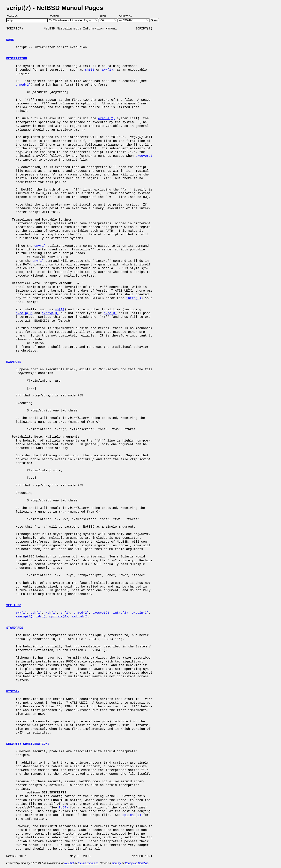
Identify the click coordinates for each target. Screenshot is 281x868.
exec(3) (110, 313)
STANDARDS (15, 628)
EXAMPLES (14, 362)
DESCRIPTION (17, 59)
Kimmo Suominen (88, 863)
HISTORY (13, 692)
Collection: (126, 16)
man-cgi (116, 863)
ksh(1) (51, 613)
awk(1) (108, 70)
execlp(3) (24, 313)
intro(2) (134, 298)
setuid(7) (80, 617)
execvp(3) (50, 313)
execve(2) (106, 118)
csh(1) (36, 613)
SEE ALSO (14, 605)
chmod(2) (23, 85)
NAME (10, 40)
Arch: (105, 16)
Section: (55, 16)
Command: (14, 16)
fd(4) (41, 617)
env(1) (40, 246)
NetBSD (69, 863)
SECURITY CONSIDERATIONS (28, 744)
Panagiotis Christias (137, 863)
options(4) (59, 617)
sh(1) (90, 70)
